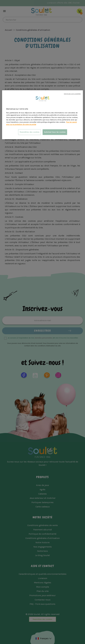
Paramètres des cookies (30, 132)
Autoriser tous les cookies (55, 132)
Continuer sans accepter (72, 94)
